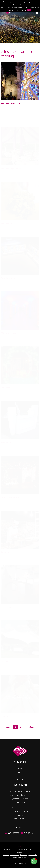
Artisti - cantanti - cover (20, 808)
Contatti (20, 780)
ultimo (32, 727)
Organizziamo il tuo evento (20, 799)
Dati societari (24, 855)
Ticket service (20, 802)
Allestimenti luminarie (11, 103)
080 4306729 (13, 833)
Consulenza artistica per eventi (20, 795)
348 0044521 (30, 833)
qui (26, 10)
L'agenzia (20, 772)
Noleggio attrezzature (20, 811)
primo (8, 727)
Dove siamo (20, 776)
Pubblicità (20, 815)
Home (20, 769)
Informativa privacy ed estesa (11, 855)
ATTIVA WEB (22, 863)
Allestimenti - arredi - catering (20, 791)
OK (29, 10)
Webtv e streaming (20, 819)
